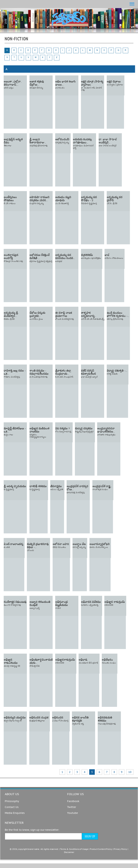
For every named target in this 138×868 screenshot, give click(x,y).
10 (130, 772)
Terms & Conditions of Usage (74, 849)
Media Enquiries (15, 813)
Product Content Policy (101, 849)
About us (12, 794)
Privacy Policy (120, 849)
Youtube (72, 813)
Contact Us (12, 807)
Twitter (72, 807)
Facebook (73, 801)
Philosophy (12, 801)
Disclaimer (69, 852)
